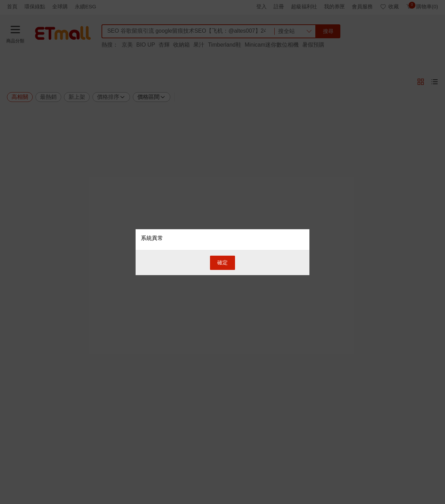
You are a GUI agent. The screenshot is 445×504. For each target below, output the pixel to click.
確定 (222, 262)
